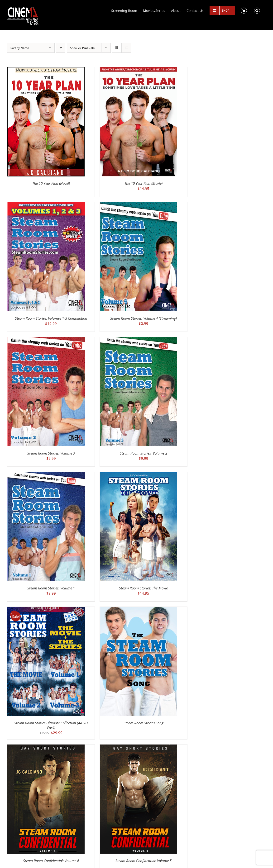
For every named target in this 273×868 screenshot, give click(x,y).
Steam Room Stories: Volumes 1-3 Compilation (51, 318)
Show (82, 48)
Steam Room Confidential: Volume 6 (51, 861)
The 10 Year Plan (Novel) (51, 183)
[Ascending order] (61, 48)
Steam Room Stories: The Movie (143, 588)
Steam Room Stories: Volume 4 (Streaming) (144, 318)
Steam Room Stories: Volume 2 (144, 453)
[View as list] (126, 48)
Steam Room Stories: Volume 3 (51, 453)
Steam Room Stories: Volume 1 (51, 588)
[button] (257, 10)
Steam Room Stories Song (144, 723)
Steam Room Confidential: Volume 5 (144, 861)
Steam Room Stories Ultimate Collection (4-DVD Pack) (51, 725)
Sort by (20, 48)
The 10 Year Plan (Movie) (144, 183)
